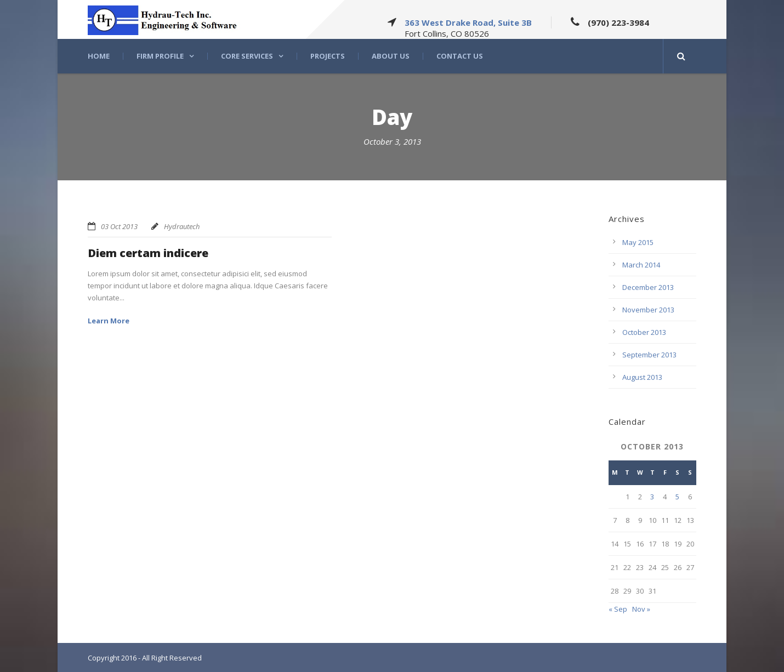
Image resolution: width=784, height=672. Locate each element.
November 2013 (648, 310)
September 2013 (649, 355)
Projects (328, 56)
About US (391, 56)
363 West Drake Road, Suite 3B (468, 22)
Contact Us (460, 56)
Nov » (641, 609)
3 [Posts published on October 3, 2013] (652, 497)
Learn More (109, 321)
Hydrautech (182, 226)
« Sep (618, 609)
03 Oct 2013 (119, 226)
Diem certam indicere (148, 253)
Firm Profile (160, 56)
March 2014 (641, 265)
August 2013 (642, 377)
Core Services (247, 56)
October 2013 (644, 332)
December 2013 (648, 287)
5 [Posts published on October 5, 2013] (677, 497)
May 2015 (638, 242)
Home (99, 56)
